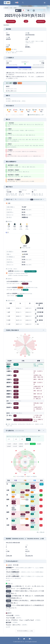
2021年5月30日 (11, 22)
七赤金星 (9, 446)
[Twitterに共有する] (25, 639)
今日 (26, 21)
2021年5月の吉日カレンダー (36, 115)
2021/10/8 (22, 294)
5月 (11, 8)
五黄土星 (33, 444)
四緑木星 (27, 444)
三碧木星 (21, 444)
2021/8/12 (28, 288)
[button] (23, 3)
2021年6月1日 (41, 22)
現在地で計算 (38, 199)
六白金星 (39, 444)
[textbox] (24, 10)
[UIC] (7, 3)
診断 (28, 439)
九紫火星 (21, 446)
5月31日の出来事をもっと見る (25, 631)
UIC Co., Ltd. (24, 642)
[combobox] (24, 10)
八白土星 (15, 446)
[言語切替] (17, 3)
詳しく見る (40, 532)
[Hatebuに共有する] (30, 639)
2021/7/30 (23, 282)
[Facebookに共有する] (19, 639)
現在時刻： (7, 25)
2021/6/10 (17, 271)
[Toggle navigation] (45, 3)
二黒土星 (15, 444)
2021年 (7, 8)
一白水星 (9, 444)
